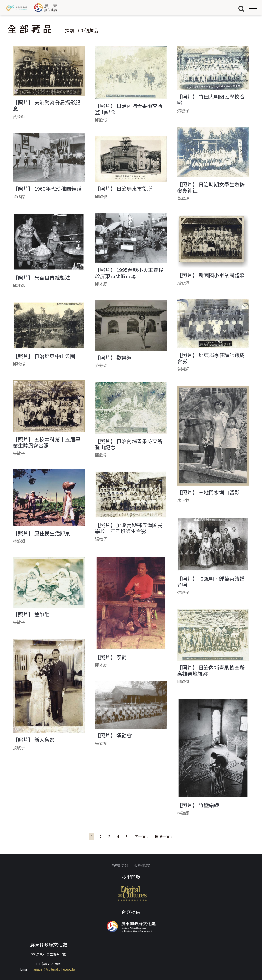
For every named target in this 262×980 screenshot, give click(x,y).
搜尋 (241, 8)
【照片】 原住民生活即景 (41, 533)
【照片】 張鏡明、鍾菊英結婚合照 (211, 582)
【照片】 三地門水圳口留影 (208, 492)
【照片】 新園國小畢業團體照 (211, 275)
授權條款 (120, 865)
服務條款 (142, 865)
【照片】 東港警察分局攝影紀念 (47, 106)
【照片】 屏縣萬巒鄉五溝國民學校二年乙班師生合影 (129, 528)
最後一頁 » (163, 837)
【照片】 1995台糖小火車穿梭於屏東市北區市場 (129, 273)
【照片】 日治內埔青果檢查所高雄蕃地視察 (211, 671)
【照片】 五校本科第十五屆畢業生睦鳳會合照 (47, 442)
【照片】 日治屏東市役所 (124, 189)
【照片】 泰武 (111, 657)
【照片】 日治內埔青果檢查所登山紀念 (129, 109)
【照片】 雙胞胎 (31, 614)
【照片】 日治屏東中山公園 (44, 356)
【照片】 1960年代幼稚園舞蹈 (47, 189)
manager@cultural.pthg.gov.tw (53, 969)
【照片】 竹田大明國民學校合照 (211, 100)
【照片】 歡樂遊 (113, 358)
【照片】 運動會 (113, 735)
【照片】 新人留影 (34, 740)
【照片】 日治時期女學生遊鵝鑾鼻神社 (211, 187)
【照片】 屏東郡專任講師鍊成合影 (211, 358)
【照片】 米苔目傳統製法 (41, 278)
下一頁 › (141, 837)
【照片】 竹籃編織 (198, 805)
